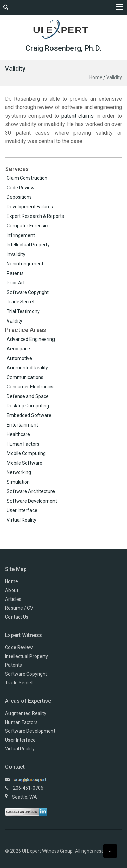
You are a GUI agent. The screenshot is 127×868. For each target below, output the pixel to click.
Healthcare (18, 434)
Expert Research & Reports (35, 216)
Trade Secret (21, 302)
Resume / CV (19, 608)
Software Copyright (28, 292)
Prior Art (16, 283)
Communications (25, 377)
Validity (15, 321)
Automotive (19, 358)
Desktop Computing (28, 406)
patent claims (78, 116)
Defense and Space (28, 396)
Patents (15, 273)
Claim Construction (27, 178)
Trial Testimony (23, 311)
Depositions (19, 197)
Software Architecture (31, 491)
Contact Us (17, 617)
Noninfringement (25, 264)
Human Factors (23, 444)
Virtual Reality (22, 520)
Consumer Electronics (30, 387)
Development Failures (30, 207)
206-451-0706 (28, 788)
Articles (13, 599)
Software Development (32, 501)
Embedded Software (29, 415)
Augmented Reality (27, 368)
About (12, 590)
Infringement (21, 235)
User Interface (22, 510)
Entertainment (22, 425)
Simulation (18, 482)
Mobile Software (25, 463)
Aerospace (18, 349)
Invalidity (16, 254)
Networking (19, 472)
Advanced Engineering (31, 339)
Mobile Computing (26, 453)
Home (96, 77)
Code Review (21, 188)
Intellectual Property (28, 245)
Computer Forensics (28, 226)
